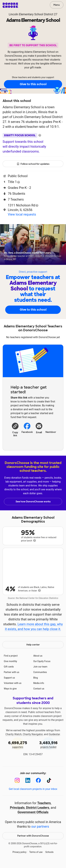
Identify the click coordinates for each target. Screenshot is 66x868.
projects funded (48, 749)
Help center (33, 650)
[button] (15, 430)
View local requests (22, 214)
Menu (57, 5)
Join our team (40, 672)
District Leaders (38, 813)
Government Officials (33, 817)
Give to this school (33, 84)
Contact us (39, 694)
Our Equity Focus (42, 666)
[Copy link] (15, 430)
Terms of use (36, 857)
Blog (36, 683)
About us (38, 661)
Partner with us (12, 677)
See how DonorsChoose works (33, 502)
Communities (40, 677)
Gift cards (9, 672)
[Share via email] (39, 431)
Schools (49, 857)
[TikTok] (49, 786)
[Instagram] (17, 786)
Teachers (44, 808)
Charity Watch (14, 739)
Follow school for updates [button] (33, 164)
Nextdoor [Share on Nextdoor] (51, 428)
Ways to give (10, 694)
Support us (9, 683)
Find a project (11, 661)
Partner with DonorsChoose (33, 841)
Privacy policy (19, 857)
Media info (39, 688)
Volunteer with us (13, 688)
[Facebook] (38, 786)
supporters (18, 749)
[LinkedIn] (28, 786)
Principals (17, 813)
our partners (40, 832)
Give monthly (11, 666)
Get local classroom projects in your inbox (33, 794)
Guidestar (54, 739)
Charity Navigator (33, 739)
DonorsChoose (10, 5)
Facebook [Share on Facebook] (27, 428)
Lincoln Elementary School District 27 (33, 14)
